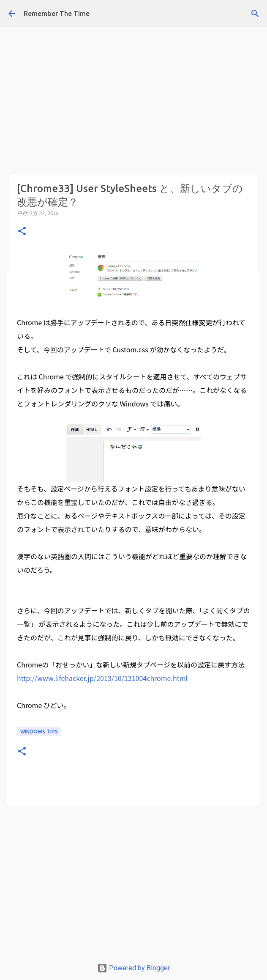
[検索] (255, 14)
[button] (22, 232)
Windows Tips (39, 732)
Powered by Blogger (133, 968)
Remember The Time (57, 14)
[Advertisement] (133, 59)
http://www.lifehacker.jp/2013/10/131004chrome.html (102, 678)
